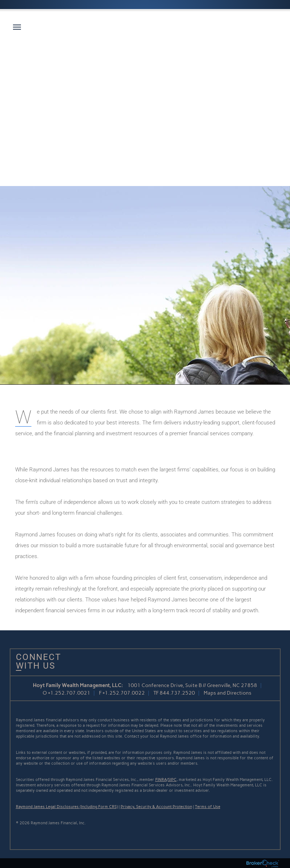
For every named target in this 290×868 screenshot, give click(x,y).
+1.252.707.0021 (69, 693)
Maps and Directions (228, 693)
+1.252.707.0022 (124, 693)
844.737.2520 (177, 693)
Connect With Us (36, 661)
